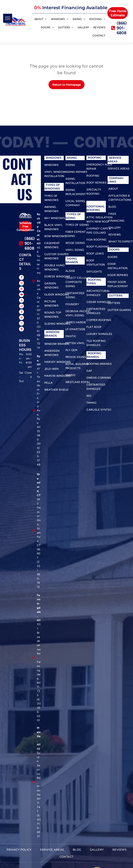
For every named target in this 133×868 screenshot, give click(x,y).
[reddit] (21, 307)
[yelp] (21, 301)
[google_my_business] (21, 318)
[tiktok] (21, 312)
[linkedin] (21, 289)
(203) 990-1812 (39, 574)
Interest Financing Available (75, 8)
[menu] (8, 18)
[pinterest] (21, 329)
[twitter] (21, 324)
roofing (95, 280)
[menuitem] (41, 20)
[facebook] (21, 278)
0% (38, 8)
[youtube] (21, 295)
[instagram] (21, 284)
